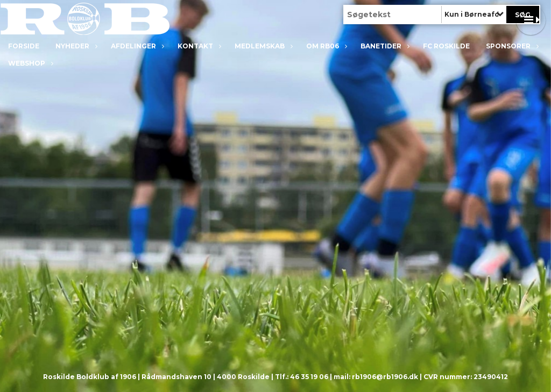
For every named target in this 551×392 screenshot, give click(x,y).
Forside (24, 46)
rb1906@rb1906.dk (385, 377)
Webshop (29, 63)
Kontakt (198, 46)
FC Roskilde (446, 46)
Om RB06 (325, 46)
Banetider (384, 46)
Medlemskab (262, 46)
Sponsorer (511, 46)
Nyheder (75, 46)
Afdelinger (136, 46)
